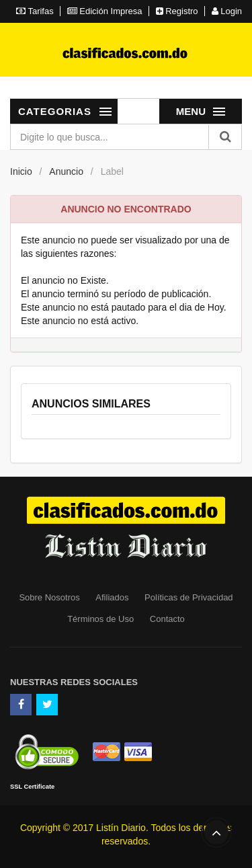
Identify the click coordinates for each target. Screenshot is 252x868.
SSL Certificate (32, 787)
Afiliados (112, 597)
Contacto (167, 619)
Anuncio (66, 171)
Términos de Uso (100, 619)
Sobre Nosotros (49, 597)
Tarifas (35, 11)
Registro (177, 11)
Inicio (21, 171)
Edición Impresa (105, 11)
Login (227, 11)
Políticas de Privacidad (189, 597)
